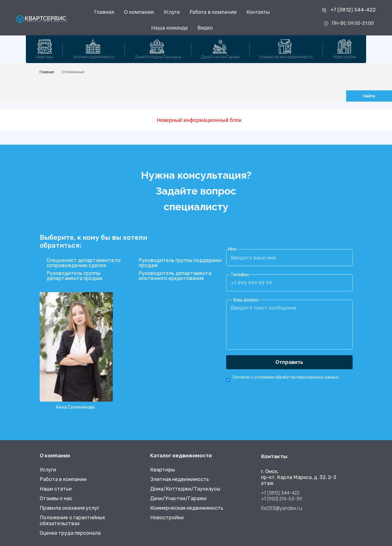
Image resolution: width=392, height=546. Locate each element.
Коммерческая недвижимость (187, 508)
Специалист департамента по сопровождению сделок (84, 263)
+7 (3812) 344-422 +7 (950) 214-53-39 (281, 496)
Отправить (289, 362)
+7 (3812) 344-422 (353, 10)
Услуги (172, 12)
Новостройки (167, 518)
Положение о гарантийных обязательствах (72, 521)
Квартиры (163, 470)
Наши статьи (56, 489)
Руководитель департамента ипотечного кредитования (175, 276)
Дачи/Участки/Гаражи (178, 499)
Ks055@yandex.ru (281, 508)
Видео (205, 28)
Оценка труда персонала (70, 533)
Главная (104, 12)
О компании (139, 12)
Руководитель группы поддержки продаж (180, 263)
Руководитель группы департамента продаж (75, 276)
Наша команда (170, 28)
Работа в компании (213, 12)
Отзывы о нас (56, 499)
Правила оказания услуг (69, 508)
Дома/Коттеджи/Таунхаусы (185, 489)
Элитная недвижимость (180, 479)
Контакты (258, 12)
